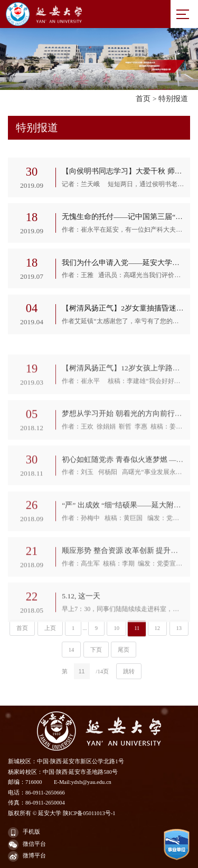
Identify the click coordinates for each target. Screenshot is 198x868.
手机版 (24, 833)
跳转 (129, 671)
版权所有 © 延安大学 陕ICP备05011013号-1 (62, 813)
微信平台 (27, 845)
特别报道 (173, 99)
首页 (143, 99)
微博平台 (27, 856)
